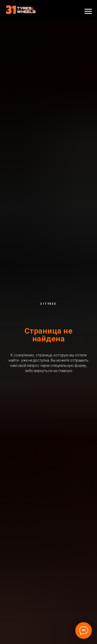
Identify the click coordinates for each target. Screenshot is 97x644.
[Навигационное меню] (88, 11)
